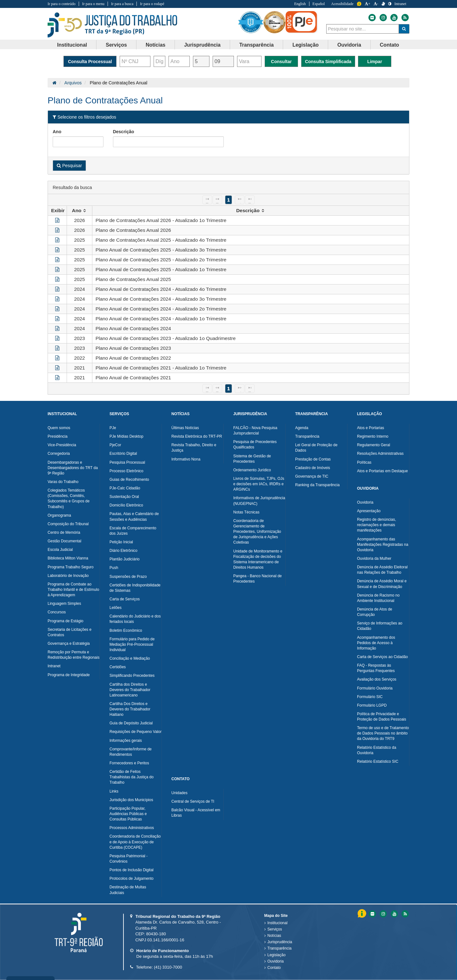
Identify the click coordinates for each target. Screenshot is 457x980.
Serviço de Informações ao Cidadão (380, 626)
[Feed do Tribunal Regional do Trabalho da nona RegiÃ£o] (404, 914)
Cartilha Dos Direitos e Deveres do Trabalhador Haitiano (130, 709)
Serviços (275, 929)
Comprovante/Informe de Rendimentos (131, 752)
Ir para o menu (93, 4)
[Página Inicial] (54, 83)
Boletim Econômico (126, 630)
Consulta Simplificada (328, 62)
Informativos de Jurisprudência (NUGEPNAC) (259, 501)
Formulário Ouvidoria (375, 688)
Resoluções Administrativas (380, 454)
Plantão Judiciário (125, 559)
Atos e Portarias (371, 428)
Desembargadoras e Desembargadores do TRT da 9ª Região (73, 468)
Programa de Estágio (66, 621)
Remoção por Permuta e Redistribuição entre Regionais (73, 655)
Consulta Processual (90, 62)
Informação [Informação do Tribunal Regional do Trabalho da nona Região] (359, 4)
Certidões (118, 667)
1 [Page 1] (229, 200)
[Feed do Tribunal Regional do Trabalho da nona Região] (404, 18)
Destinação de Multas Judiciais (128, 890)
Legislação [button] (305, 45)
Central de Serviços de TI (193, 801)
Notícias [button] (156, 45)
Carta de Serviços (125, 599)
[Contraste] (390, 4)
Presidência (58, 436)
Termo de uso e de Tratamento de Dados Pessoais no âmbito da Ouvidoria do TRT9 (383, 733)
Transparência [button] (257, 45)
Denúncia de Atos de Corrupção (375, 612)
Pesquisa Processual (127, 462)
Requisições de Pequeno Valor (136, 732)
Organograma (59, 515)
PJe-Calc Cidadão (125, 488)
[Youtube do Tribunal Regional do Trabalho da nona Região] (394, 18)
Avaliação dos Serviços (377, 679)
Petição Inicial (121, 542)
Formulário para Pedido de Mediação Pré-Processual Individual (132, 644)
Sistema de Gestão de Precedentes (252, 459)
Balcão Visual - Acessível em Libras (196, 813)
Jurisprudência (280, 942)
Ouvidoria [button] (349, 45)
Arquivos (73, 83)
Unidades (179, 793)
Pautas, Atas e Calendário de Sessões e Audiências (134, 516)
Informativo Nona (186, 459)
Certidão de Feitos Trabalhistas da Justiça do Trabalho (132, 777)
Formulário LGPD (372, 705)
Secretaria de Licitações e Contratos (70, 632)
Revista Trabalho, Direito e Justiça (194, 448)
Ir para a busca (122, 4)
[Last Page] (250, 200)
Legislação (277, 955)
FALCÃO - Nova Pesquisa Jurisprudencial (255, 431)
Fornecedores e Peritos (129, 763)
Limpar (375, 62)
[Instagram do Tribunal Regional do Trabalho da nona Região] (383, 18)
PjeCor (115, 445)
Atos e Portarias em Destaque (382, 471)
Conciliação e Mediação (130, 658)
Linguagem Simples (64, 604)
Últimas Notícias (185, 428)
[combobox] (363, 29)
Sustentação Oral (124, 497)
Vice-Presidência (62, 445)
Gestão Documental (64, 541)
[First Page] (207, 200)
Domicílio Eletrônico (126, 505)
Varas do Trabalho (63, 482)
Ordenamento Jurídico (252, 470)
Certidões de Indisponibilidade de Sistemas (135, 588)
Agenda (302, 428)
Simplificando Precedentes (132, 676)
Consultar (281, 62)
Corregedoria (59, 454)
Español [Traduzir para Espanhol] (319, 4)
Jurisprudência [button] (202, 45)
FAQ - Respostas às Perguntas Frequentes (376, 668)
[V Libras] (383, 4)
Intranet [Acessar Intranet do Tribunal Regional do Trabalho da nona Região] (400, 4)
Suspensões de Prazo (128, 577)
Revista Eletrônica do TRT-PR (197, 436)
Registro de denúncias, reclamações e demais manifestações (377, 525)
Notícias (274, 936)
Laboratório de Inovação (68, 576)
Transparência (307, 436)
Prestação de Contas (313, 459)
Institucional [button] (72, 45)
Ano (57, 132)
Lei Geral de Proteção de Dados (316, 448)
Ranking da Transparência (317, 485)
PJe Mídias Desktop (126, 436)
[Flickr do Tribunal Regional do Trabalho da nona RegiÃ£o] (372, 914)
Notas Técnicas (246, 512)
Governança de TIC (312, 476)
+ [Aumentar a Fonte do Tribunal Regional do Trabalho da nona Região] (368, 4)
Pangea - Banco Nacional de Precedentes (258, 579)
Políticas (364, 462)
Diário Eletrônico (123, 551)
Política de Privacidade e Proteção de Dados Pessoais (382, 717)
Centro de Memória (64, 532)
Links (114, 791)
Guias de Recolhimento (129, 480)
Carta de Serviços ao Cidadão (382, 657)
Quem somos (59, 428)
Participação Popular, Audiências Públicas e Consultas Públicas (128, 814)
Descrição (124, 132)
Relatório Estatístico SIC (378, 761)
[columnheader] (80, 211)
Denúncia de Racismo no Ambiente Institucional (378, 598)
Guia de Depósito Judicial (131, 723)
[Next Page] (240, 200)
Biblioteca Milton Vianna (68, 558)
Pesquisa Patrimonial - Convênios (129, 859)
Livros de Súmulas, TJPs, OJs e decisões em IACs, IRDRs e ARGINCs (259, 484)
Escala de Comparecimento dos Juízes (133, 531)
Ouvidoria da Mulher (374, 559)
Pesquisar (69, 166)
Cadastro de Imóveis (313, 468)
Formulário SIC (370, 697)
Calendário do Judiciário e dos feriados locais (135, 619)
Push (114, 568)
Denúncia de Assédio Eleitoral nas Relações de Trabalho (382, 570)
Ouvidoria (365, 502)
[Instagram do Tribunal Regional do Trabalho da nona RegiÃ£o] (383, 914)
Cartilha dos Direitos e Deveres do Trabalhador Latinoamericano (130, 690)
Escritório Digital (123, 454)
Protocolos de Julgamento (132, 879)
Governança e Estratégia (69, 644)
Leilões (116, 608)
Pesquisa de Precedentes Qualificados (255, 444)
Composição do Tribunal (68, 524)
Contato (274, 968)
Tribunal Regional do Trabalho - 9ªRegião (113, 25)
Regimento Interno (373, 436)
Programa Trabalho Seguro (71, 567)
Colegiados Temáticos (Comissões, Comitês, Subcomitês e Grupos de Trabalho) (69, 498)
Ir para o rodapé (152, 4)
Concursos (57, 612)
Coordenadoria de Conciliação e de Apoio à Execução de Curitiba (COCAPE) (135, 842)
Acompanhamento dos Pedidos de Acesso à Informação (376, 643)
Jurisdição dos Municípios (131, 800)
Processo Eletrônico (126, 471)
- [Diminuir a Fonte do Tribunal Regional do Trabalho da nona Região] (376, 4)
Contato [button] (389, 45)
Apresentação (369, 511)
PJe (113, 428)
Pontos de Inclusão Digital (132, 870)
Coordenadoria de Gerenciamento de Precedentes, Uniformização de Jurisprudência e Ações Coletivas (257, 532)
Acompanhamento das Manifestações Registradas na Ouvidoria (383, 545)
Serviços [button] (116, 45)
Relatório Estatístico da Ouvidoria (377, 750)
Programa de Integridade (69, 675)
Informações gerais (126, 741)
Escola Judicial (60, 550)
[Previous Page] (217, 200)
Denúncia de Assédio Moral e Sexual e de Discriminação (382, 584)
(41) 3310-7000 (168, 967)
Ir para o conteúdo (62, 4)
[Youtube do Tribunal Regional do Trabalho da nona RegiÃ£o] (394, 914)
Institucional (278, 923)
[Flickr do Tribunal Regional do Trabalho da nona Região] (372, 18)
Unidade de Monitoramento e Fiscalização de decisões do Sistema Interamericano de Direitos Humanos (258, 559)
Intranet (54, 666)
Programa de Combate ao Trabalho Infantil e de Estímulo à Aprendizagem (73, 590)
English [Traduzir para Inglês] (300, 4)
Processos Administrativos (132, 828)
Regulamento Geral (374, 445)
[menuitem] (72, 45)
